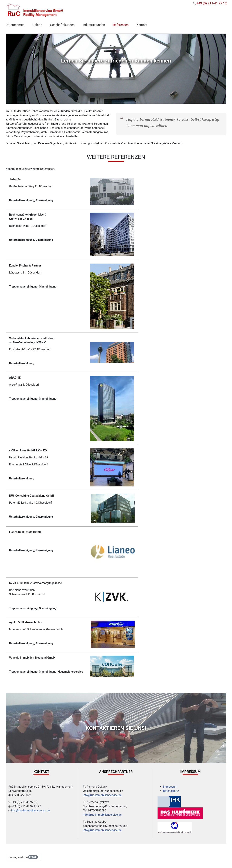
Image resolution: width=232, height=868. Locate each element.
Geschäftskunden (62, 25)
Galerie (37, 25)
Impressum (170, 787)
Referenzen (121, 25)
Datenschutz (171, 791)
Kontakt (142, 25)
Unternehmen (15, 25)
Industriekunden (94, 25)
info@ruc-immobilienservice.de (30, 810)
